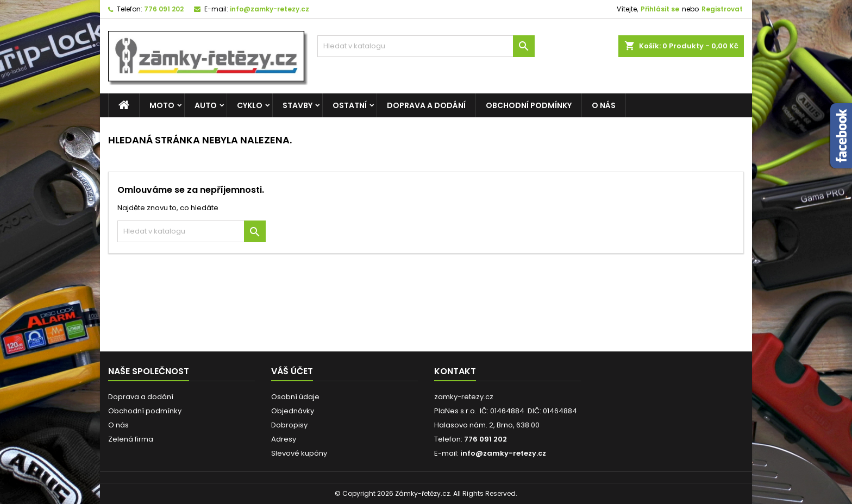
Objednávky (293, 411)
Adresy (284, 439)
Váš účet (292, 371)
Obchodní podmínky (529, 105)
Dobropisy (289, 425)
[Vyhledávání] (426, 46)
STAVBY (297, 105)
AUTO (206, 105)
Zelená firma (131, 439)
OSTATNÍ (350, 105)
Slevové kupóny (299, 453)
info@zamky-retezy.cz (270, 9)
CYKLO (250, 105)
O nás (604, 105)
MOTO (162, 105)
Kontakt (455, 371)
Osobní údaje (295, 397)
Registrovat (722, 9)
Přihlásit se (660, 9)
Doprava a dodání (426, 105)
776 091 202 (164, 9)
